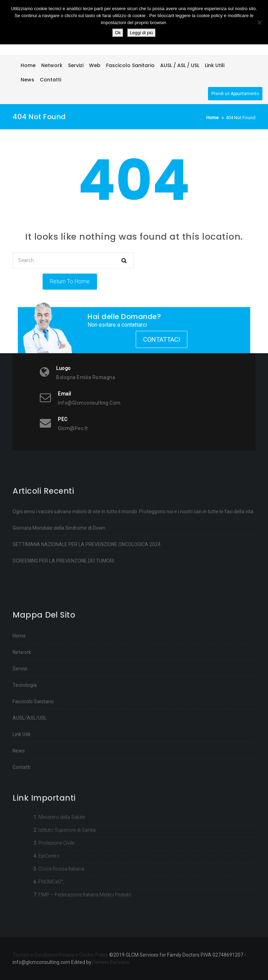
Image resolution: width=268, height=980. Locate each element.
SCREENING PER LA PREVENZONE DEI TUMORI (63, 587)
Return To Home (70, 281)
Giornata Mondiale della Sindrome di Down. (59, 554)
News (19, 800)
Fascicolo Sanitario (33, 750)
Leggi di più (142, 33)
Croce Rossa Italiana (61, 902)
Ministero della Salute (62, 850)
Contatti (21, 816)
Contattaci (162, 339)
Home (19, 685)
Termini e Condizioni (35, 955)
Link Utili (21, 783)
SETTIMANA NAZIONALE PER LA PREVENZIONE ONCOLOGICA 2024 (87, 570)
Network (22, 701)
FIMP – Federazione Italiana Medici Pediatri (85, 928)
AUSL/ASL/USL (30, 767)
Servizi (20, 718)
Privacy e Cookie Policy (83, 955)
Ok (118, 33)
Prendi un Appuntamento (235, 94)
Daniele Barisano (111, 962)
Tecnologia (25, 734)
